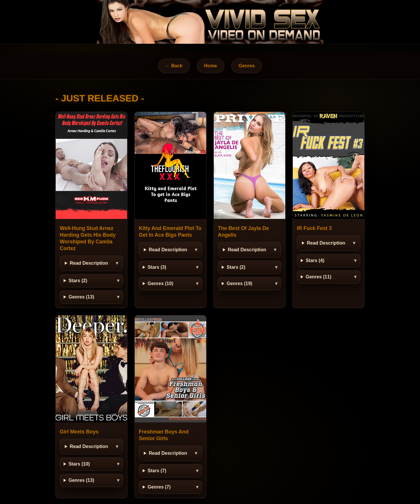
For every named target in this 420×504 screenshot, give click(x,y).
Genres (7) (159, 487)
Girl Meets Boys (79, 432)
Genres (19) (239, 283)
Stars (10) (79, 464)
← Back (174, 66)
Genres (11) (318, 277)
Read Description (89, 263)
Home (211, 66)
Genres (247, 66)
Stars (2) (78, 281)
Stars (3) (157, 267)
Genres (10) (160, 283)
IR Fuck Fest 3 (314, 228)
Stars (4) (315, 260)
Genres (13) (81, 297)
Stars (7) (157, 471)
